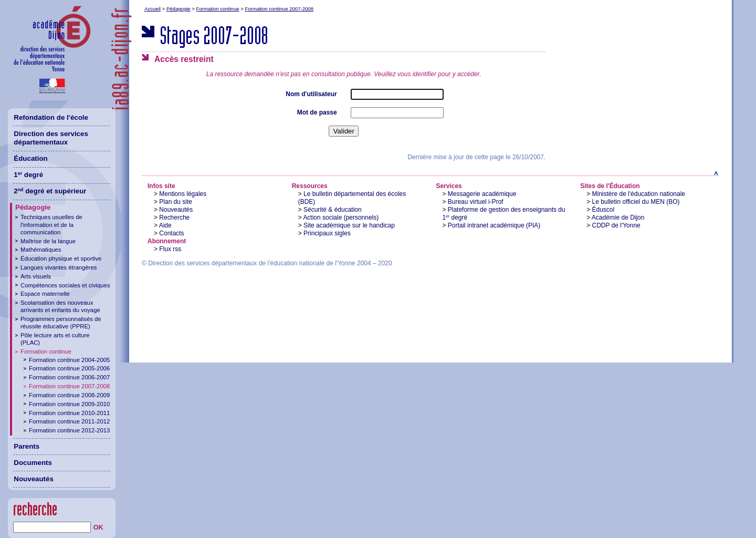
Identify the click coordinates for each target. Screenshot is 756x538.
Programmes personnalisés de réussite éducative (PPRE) (61, 323)
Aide (165, 225)
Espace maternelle (45, 294)
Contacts (171, 233)
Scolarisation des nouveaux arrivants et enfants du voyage (60, 306)
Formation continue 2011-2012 (69, 421)
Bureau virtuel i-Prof (476, 202)
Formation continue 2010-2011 (69, 413)
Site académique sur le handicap (349, 225)
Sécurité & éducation (333, 210)
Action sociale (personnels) (341, 218)
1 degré (28, 175)
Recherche (174, 218)
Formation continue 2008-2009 (69, 395)
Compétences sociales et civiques (65, 285)
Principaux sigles (327, 233)
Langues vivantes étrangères (59, 267)
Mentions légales (183, 194)
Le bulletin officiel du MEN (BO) (636, 202)
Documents (33, 463)
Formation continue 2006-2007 (69, 377)
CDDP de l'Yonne (616, 225)
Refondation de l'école (51, 117)
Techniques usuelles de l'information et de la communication (51, 224)
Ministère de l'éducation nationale (639, 194)
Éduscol (603, 210)
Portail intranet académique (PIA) (494, 225)
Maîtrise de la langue (48, 241)
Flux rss (170, 249)
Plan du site (176, 202)
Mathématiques (41, 250)
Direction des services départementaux (51, 138)
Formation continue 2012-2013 (69, 430)
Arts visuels (36, 276)
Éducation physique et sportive (61, 258)
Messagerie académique (482, 194)
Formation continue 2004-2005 (69, 360)
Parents (27, 446)
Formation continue (218, 9)
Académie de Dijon (618, 218)
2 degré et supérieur (50, 191)
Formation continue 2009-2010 (69, 404)
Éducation (30, 158)
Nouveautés (176, 210)
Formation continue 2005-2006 (69, 368)
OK (98, 527)
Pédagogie (178, 9)
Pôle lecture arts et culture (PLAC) (55, 339)
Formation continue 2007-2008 (279, 9)
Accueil (153, 9)
